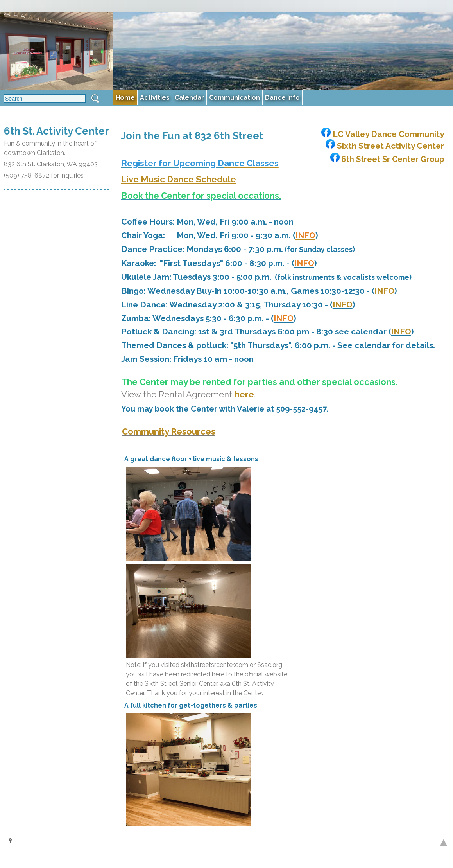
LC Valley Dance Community (382, 134)
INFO (384, 291)
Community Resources (169, 431)
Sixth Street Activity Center (384, 146)
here (244, 394)
